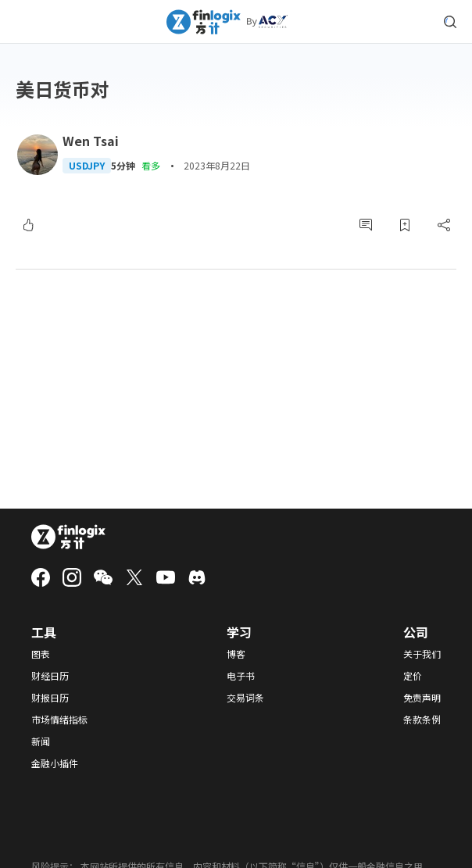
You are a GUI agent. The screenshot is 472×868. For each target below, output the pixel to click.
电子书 (241, 676)
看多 (151, 165)
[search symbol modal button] (450, 22)
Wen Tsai (91, 141)
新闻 (41, 741)
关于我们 (422, 654)
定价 (413, 676)
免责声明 (422, 698)
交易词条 (245, 698)
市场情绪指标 (59, 720)
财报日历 (50, 698)
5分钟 (123, 166)
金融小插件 (55, 763)
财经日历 (50, 676)
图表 (41, 654)
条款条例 (422, 720)
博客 (236, 654)
